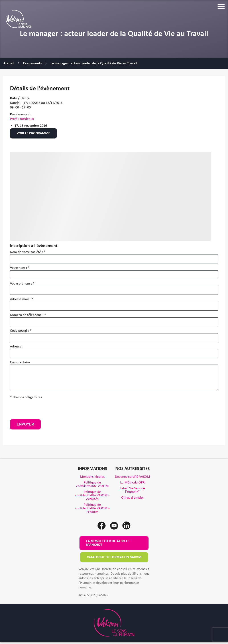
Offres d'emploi (132, 498)
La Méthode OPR (132, 483)
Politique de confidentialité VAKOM (92, 484)
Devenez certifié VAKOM (132, 477)
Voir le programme (33, 133)
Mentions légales (92, 477)
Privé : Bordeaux (22, 119)
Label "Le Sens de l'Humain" (132, 490)
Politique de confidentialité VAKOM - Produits (92, 508)
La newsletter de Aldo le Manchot (108, 543)
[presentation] (44, 411)
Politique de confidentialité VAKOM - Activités (92, 496)
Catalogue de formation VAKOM (114, 557)
